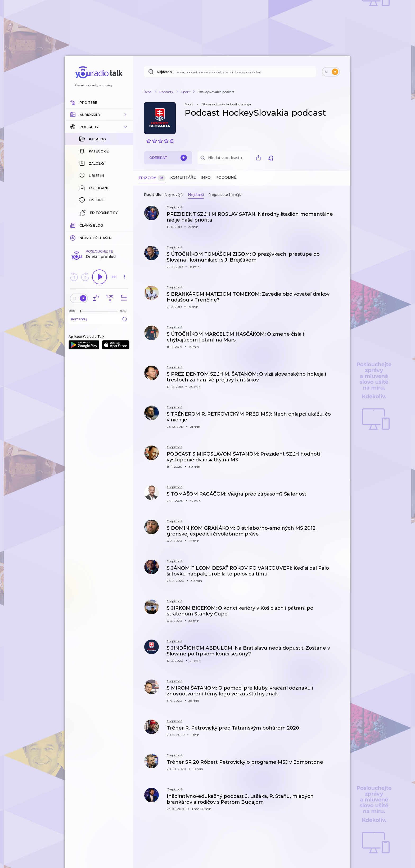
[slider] (81, 225)
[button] (99, 115)
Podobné (226, 177)
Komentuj (99, 233)
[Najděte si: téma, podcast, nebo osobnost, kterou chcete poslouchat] (230, 72)
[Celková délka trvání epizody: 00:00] (125, 225)
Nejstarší (196, 195)
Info (206, 177)
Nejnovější (174, 195)
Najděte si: (165, 72)
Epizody (152, 178)
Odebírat (168, 158)
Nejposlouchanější (225, 195)
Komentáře (183, 177)
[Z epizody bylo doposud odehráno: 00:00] (73, 225)
